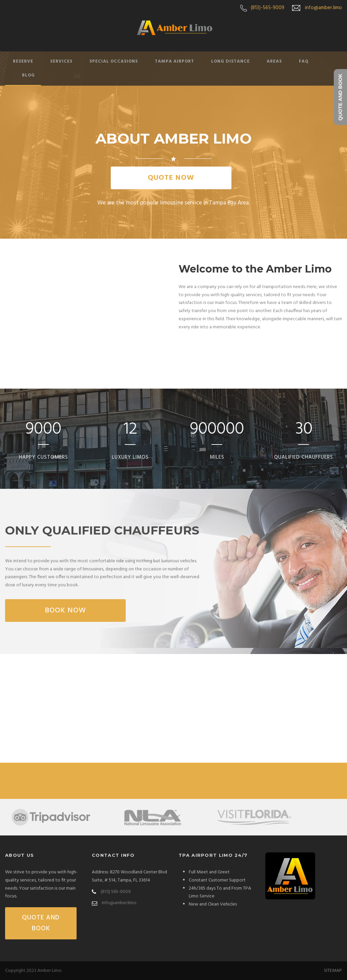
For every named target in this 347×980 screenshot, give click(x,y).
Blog (28, 75)
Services (61, 61)
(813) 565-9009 (116, 892)
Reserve (23, 61)
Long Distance (230, 61)
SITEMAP (333, 971)
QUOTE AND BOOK (41, 923)
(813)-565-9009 (268, 8)
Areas (274, 61)
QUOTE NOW (171, 178)
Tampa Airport (175, 61)
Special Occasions (114, 61)
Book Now (65, 611)
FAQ (304, 61)
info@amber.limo (323, 8)
